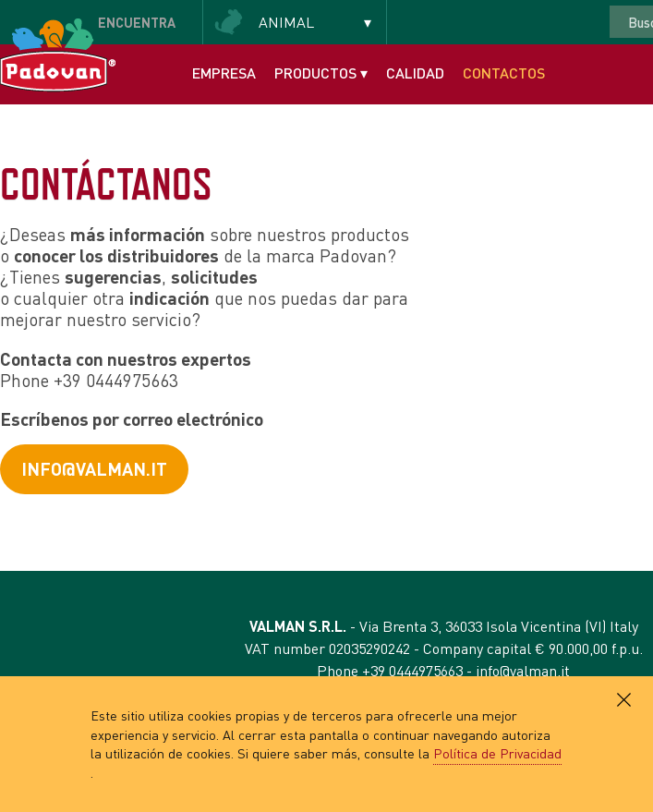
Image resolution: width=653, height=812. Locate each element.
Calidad (415, 73)
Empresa (224, 73)
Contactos (504, 73)
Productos (321, 73)
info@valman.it (94, 469)
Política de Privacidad (497, 753)
